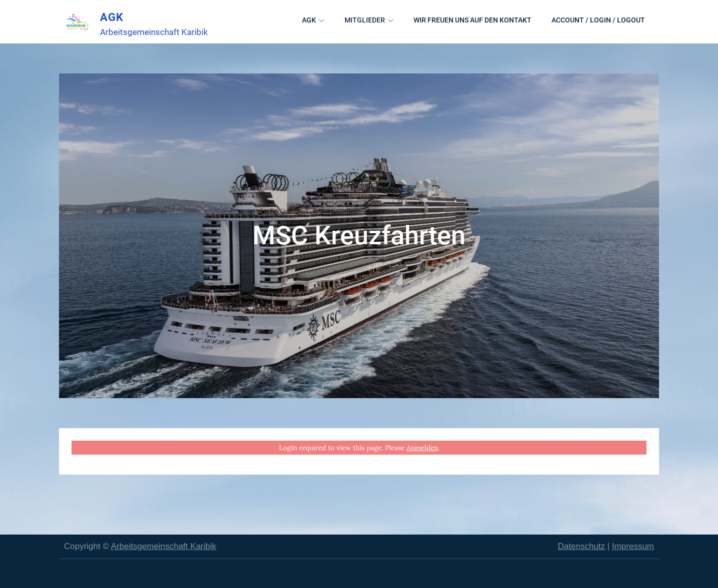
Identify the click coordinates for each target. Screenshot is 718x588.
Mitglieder (369, 20)
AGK (112, 17)
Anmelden (422, 448)
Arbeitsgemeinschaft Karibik (164, 546)
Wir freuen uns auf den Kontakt (472, 20)
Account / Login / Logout (598, 20)
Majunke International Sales (185, 574)
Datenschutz (582, 546)
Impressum (633, 546)
